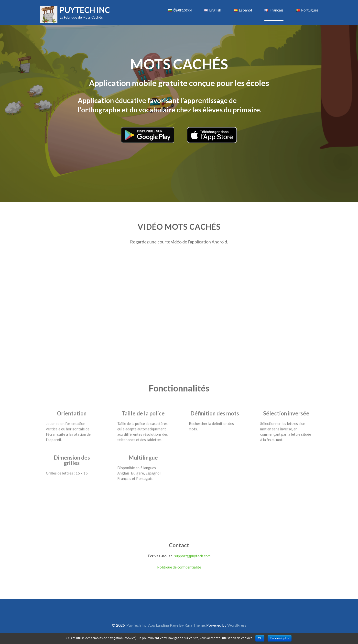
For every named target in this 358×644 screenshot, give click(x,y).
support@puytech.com (192, 556)
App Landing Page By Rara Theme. (177, 625)
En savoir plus (279, 638)
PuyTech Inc (85, 10)
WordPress (237, 625)
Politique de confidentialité (179, 567)
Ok (260, 638)
